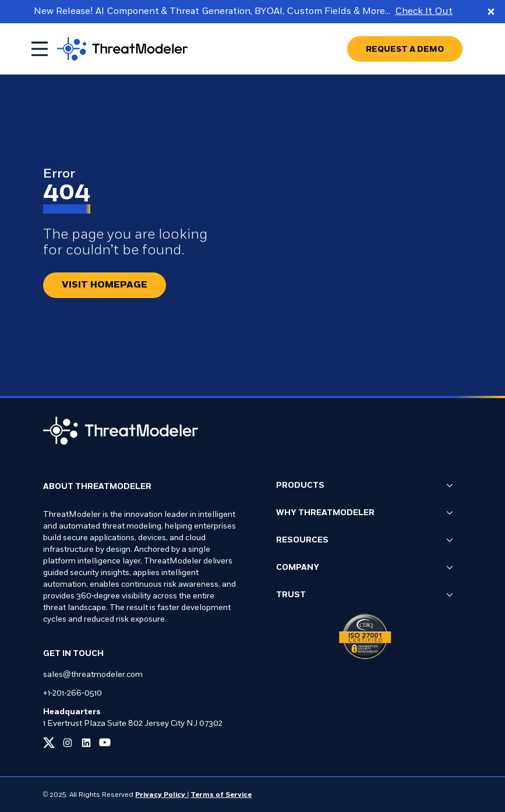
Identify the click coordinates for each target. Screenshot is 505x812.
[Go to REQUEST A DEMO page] (405, 49)
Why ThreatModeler (365, 513)
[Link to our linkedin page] (86, 743)
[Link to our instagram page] (68, 743)
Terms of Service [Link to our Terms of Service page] (221, 795)
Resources (365, 541)
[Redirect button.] (105, 285)
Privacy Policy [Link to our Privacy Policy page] (161, 795)
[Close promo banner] (491, 12)
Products (365, 486)
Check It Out (424, 12)
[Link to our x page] (49, 743)
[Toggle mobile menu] (40, 49)
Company (365, 568)
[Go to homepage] (122, 49)
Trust (365, 595)
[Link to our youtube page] (105, 743)
